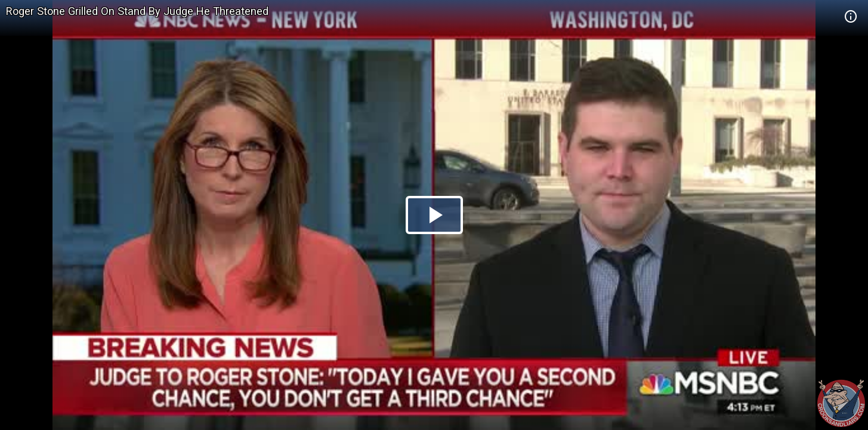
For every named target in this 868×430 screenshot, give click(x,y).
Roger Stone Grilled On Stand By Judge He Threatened (137, 11)
